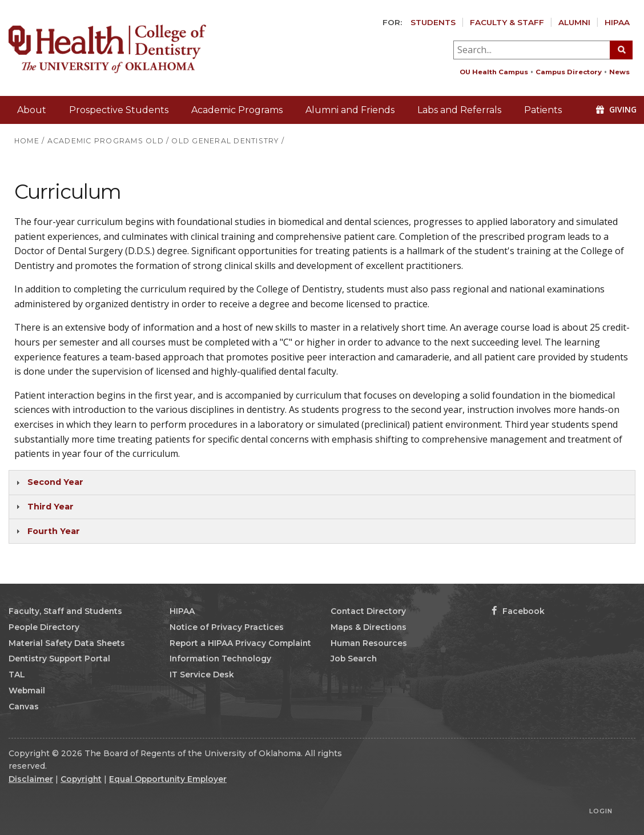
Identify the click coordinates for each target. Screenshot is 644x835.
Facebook (518, 611)
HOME (27, 141)
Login (601, 811)
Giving (616, 109)
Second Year (55, 482)
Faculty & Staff (507, 22)
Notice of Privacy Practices (227, 627)
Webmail (27, 691)
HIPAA (617, 22)
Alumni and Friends (350, 110)
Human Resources (369, 643)
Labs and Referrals (459, 110)
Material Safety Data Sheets (67, 643)
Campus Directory (569, 72)
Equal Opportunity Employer (168, 779)
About (32, 110)
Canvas (24, 706)
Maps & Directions (369, 627)
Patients (543, 110)
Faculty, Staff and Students (65, 611)
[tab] (322, 483)
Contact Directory (368, 611)
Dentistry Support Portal (59, 659)
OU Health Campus (494, 72)
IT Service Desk (202, 675)
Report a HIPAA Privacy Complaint (240, 643)
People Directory (44, 627)
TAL (17, 675)
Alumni (574, 22)
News (619, 72)
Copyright (81, 779)
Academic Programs (237, 110)
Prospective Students (119, 110)
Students (433, 22)
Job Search (354, 659)
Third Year (51, 507)
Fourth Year (54, 531)
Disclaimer (31, 779)
